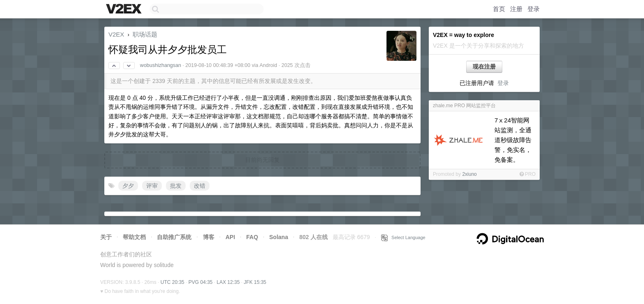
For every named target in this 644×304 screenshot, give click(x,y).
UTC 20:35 (172, 282)
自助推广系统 (174, 237)
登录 (534, 9)
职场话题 (145, 34)
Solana (279, 237)
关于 (106, 237)
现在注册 (484, 67)
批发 (176, 186)
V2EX (116, 34)
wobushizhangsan (161, 65)
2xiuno (469, 174)
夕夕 (128, 186)
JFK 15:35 (255, 282)
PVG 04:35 (201, 282)
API (230, 237)
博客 (209, 237)
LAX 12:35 (228, 282)
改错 (200, 186)
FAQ (252, 237)
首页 (499, 9)
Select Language (403, 237)
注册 (516, 9)
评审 (152, 186)
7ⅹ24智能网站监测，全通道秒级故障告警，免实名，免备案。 (513, 140)
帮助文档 (134, 237)
